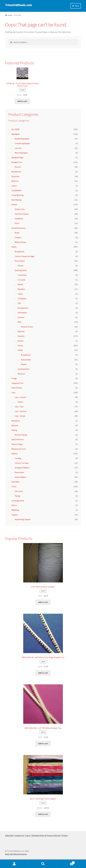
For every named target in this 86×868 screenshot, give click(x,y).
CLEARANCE (17, 190)
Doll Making (17, 200)
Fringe (14, 378)
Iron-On (18, 148)
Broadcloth (16, 172)
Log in (28, 835)
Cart (66, 862)
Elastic (14, 204)
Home (10, 15)
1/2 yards (21, 280)
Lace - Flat (19, 407)
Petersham (19, 472)
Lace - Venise (20, 416)
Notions (15, 425)
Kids (20, 322)
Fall (19, 303)
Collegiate (22, 298)
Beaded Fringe (17, 157)
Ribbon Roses (20, 242)
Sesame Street (27, 327)
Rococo (18, 167)
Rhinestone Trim (19, 449)
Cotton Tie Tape (22, 463)
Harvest (21, 317)
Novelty (21, 336)
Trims (14, 486)
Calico (14, 186)
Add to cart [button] (22, 101)
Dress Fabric (20, 261)
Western (21, 374)
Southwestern (24, 369)
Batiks (20, 284)
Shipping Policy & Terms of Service (46, 835)
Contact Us (19, 835)
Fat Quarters (23, 308)
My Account (14, 864)
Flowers (18, 237)
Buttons (15, 181)
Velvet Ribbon (21, 477)
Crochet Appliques (22, 143)
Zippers (15, 515)
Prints (20, 346)
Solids (20, 350)
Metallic (21, 331)
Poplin (21, 266)
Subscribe (9, 835)
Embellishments (19, 228)
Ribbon (15, 454)
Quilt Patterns (18, 439)
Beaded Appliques (22, 139)
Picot (17, 223)
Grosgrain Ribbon (22, 468)
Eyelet (20, 402)
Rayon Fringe (17, 444)
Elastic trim (20, 209)
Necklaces (16, 421)
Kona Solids (26, 360)
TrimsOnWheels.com (19, 5)
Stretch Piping (21, 435)
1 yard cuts (22, 275)
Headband (19, 219)
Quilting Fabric (21, 270)
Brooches (15, 176)
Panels (21, 341)
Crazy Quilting (17, 195)
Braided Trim (17, 162)
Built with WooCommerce (16, 854)
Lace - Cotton (20, 397)
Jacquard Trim (17, 383)
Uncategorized (18, 501)
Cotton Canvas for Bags (25, 256)
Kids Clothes (17, 388)
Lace (13, 392)
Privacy (65, 835)
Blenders (21, 289)
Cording (18, 458)
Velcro (14, 505)
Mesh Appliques (21, 153)
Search (43, 864)
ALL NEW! (15, 129)
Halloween (22, 313)
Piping (14, 430)
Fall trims (19, 491)
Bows (17, 233)
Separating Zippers (23, 519)
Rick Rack (15, 482)
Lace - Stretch (20, 411)
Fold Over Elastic (22, 214)
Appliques (16, 134)
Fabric (14, 247)
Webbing (15, 510)
